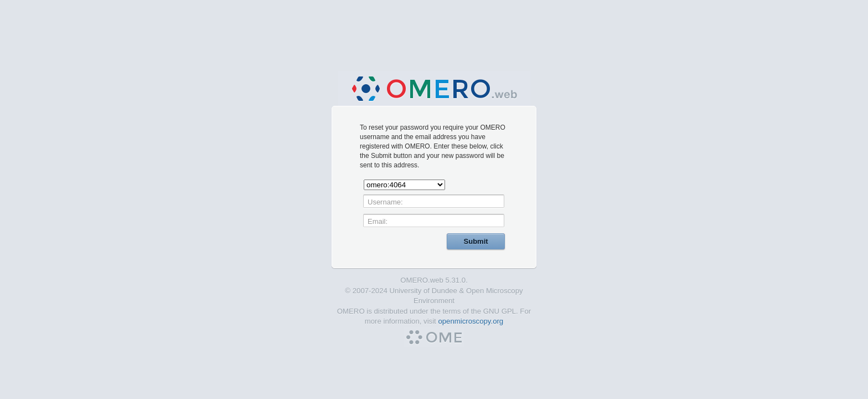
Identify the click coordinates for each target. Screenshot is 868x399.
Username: (385, 202)
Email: (378, 221)
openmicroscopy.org (471, 321)
